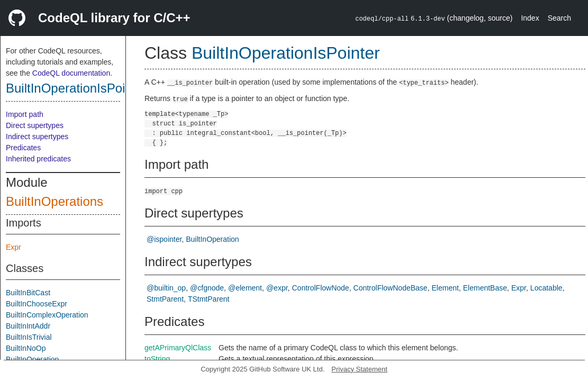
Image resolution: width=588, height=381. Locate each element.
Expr (13, 247)
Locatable (546, 288)
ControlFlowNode (320, 288)
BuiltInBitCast (28, 293)
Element (445, 288)
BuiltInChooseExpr (37, 304)
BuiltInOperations (55, 201)
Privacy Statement (359, 369)
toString (157, 359)
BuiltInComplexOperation (47, 315)
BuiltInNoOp (26, 348)
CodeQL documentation (71, 73)
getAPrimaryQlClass (178, 348)
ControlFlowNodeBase (391, 288)
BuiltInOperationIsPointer (76, 88)
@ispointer (164, 239)
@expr (277, 288)
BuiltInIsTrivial (29, 337)
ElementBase (485, 288)
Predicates (23, 148)
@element (245, 288)
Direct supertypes (35, 125)
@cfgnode (207, 288)
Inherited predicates (38, 159)
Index (530, 18)
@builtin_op (166, 288)
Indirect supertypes (37, 137)
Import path (25, 114)
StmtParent (165, 299)
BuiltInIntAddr (28, 326)
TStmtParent (209, 299)
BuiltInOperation (32, 359)
